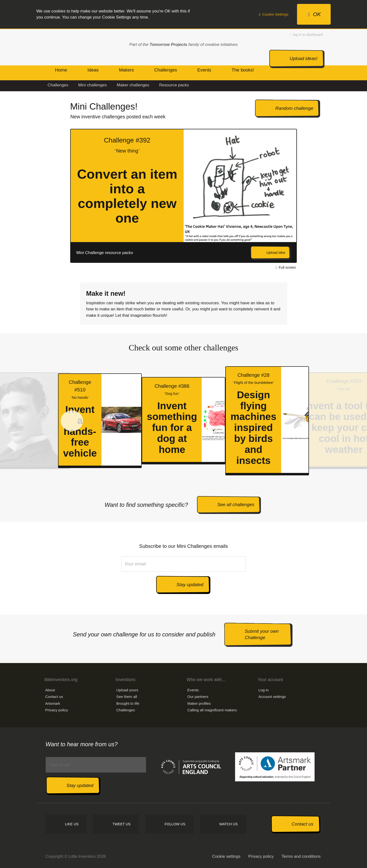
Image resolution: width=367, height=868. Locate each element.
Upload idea (276, 253)
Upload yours (127, 690)
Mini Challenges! (104, 106)
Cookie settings (226, 856)
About (50, 690)
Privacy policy (57, 710)
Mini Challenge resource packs (105, 253)
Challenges (58, 85)
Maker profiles (199, 703)
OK (314, 14)
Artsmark (53, 703)
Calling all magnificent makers (212, 710)
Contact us (54, 697)
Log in (264, 690)
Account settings (272, 697)
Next (308, 196)
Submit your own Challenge (262, 634)
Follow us (175, 824)
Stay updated (190, 585)
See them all (127, 697)
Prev (51, 196)
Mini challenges (93, 85)
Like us (72, 824)
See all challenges (236, 505)
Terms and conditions (301, 856)
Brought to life (128, 703)
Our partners (198, 697)
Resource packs (174, 85)
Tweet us (121, 824)
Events (193, 690)
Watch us (228, 824)
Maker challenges (133, 85)
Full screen (286, 267)
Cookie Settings (274, 14)
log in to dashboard (307, 35)
